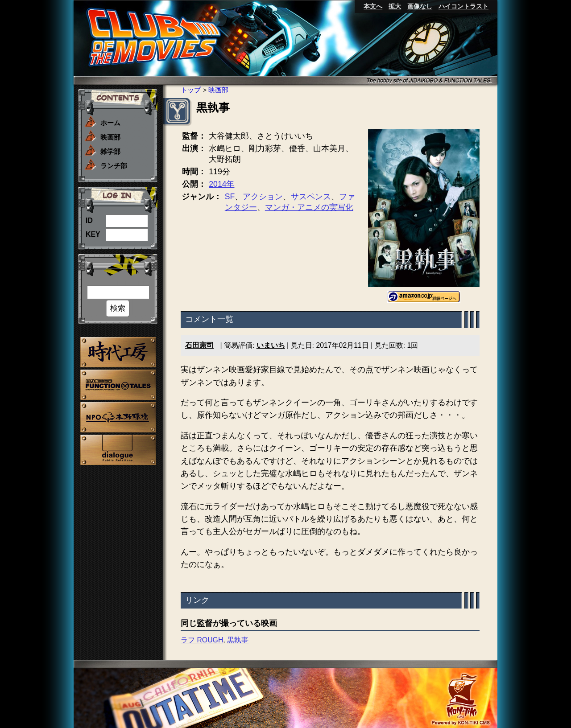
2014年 (221, 184)
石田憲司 (199, 345)
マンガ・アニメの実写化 (309, 207)
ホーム (110, 123)
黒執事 (238, 640)
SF (230, 197)
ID (89, 220)
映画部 (110, 137)
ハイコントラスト (463, 6)
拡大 (395, 6)
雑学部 (110, 151)
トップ (191, 90)
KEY (93, 234)
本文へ (373, 6)
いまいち (271, 345)
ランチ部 (114, 166)
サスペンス (311, 197)
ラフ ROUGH (202, 640)
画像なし (420, 6)
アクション (263, 197)
